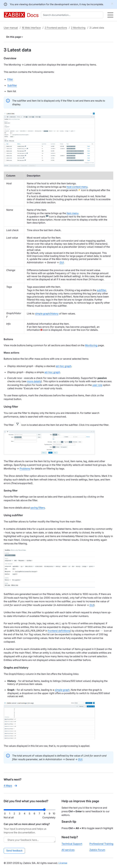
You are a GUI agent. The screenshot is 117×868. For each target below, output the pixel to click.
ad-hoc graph (64, 366)
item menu (72, 213)
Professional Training (101, 844)
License (63, 863)
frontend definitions (59, 631)
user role (97, 385)
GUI (92, 605)
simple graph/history (47, 314)
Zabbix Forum (97, 850)
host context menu (77, 187)
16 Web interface (31, 28)
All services (68, 850)
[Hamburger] (110, 15)
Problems (25, 469)
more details (34, 381)
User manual (11, 28)
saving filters (38, 508)
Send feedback (14, 851)
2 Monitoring (78, 28)
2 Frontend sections (56, 28)
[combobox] (73, 15)
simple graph (62, 690)
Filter (10, 79)
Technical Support (72, 844)
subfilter (101, 290)
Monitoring (91, 345)
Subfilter (12, 85)
